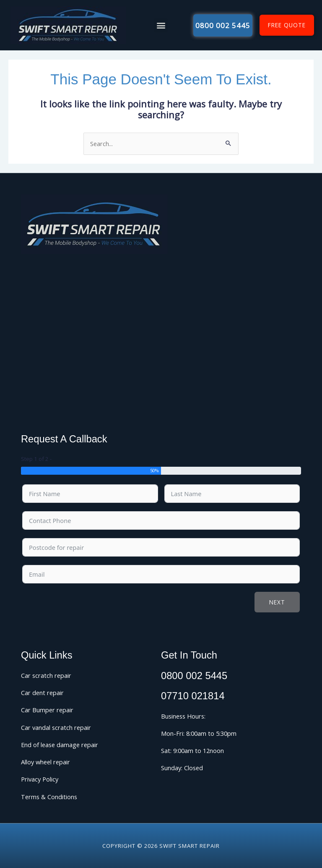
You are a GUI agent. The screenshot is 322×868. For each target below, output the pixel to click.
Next (277, 602)
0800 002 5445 (194, 676)
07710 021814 (193, 696)
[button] (161, 25)
